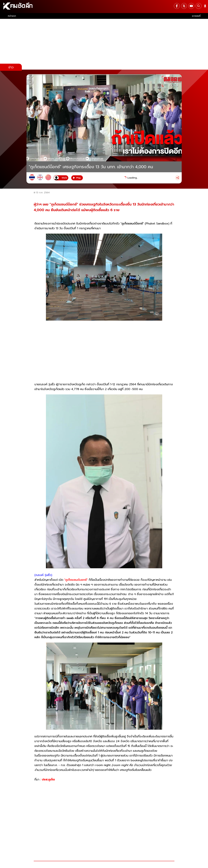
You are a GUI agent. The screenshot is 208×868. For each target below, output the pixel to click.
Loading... (133, 178)
